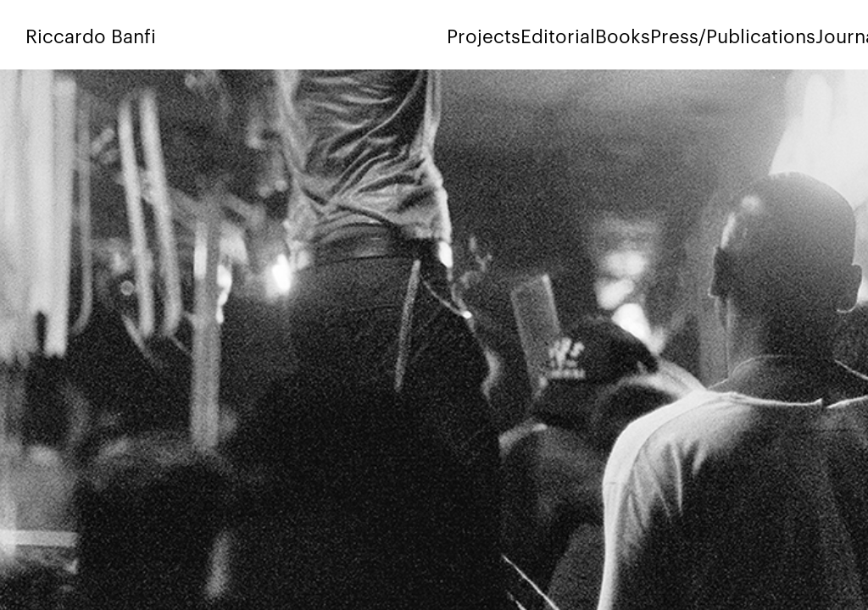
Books (623, 35)
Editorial (558, 35)
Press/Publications (733, 35)
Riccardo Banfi (91, 35)
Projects (484, 35)
